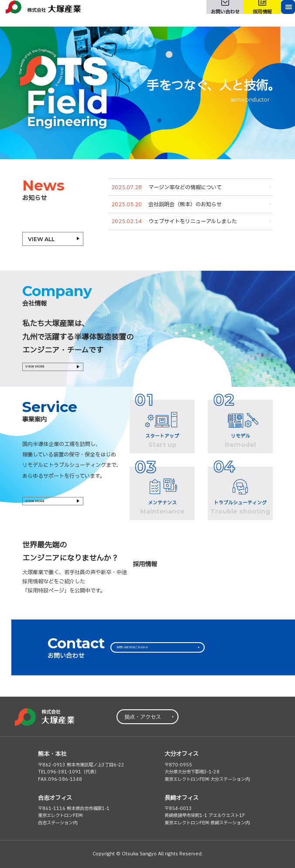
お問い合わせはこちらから (152, 648)
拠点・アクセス (143, 717)
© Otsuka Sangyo (136, 854)
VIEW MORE (45, 370)
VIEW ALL (41, 239)
